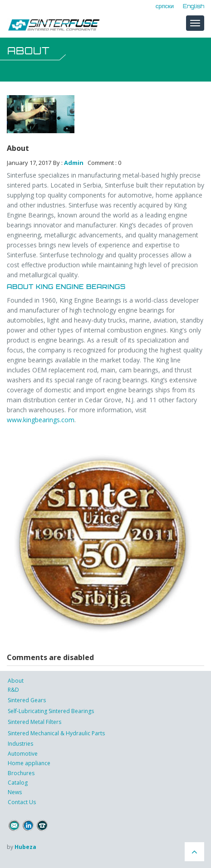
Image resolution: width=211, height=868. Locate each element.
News (15, 792)
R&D (13, 690)
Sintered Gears (27, 700)
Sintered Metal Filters (34, 722)
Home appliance (29, 763)
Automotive (23, 754)
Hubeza (25, 847)
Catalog (18, 783)
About (16, 681)
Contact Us (22, 802)
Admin (74, 163)
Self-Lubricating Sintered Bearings (51, 711)
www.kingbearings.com (41, 420)
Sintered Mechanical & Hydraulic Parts (56, 733)
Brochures (21, 773)
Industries (20, 744)
